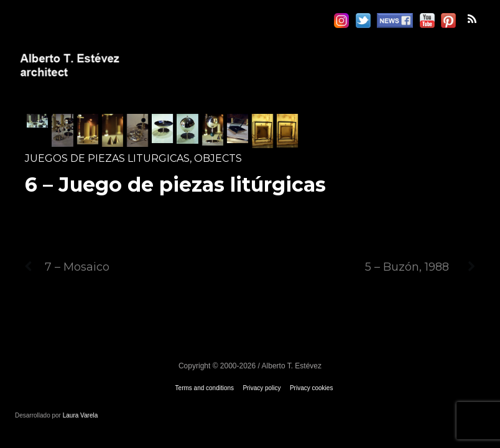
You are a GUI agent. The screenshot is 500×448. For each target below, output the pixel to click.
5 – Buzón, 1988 (420, 267)
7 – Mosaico (67, 267)
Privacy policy (262, 388)
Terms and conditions (205, 388)
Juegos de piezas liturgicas (107, 158)
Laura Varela (81, 415)
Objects (218, 158)
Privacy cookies (311, 388)
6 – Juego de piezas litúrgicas (175, 184)
